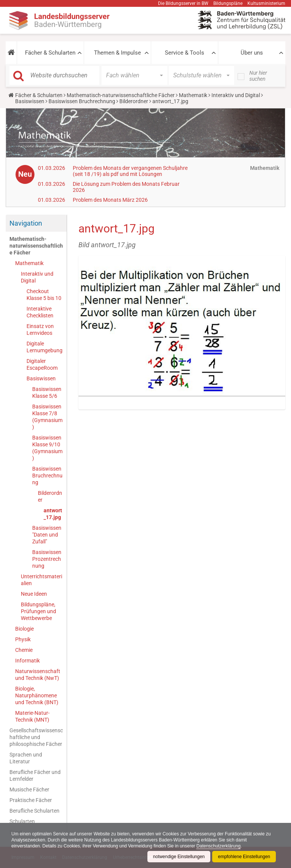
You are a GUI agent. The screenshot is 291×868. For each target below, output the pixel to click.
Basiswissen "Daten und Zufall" (47, 535)
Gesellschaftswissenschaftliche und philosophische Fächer (36, 737)
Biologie (24, 629)
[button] (11, 53)
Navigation (26, 223)
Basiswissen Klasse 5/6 (47, 392)
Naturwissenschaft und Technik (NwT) (38, 675)
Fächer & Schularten (50, 53)
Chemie (24, 650)
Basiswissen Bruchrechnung (82, 101)
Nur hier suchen (258, 76)
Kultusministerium (266, 3)
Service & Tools (185, 53)
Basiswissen (30, 101)
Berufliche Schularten (34, 811)
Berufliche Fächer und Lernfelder (35, 775)
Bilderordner (134, 101)
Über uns (252, 53)
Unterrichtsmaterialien (41, 580)
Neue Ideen (34, 594)
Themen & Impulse (117, 53)
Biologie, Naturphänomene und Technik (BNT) (37, 695)
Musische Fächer (29, 790)
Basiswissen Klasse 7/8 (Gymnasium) (47, 417)
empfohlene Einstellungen (244, 857)
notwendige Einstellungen (179, 857)
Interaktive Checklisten (40, 312)
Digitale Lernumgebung (45, 347)
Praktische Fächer (31, 800)
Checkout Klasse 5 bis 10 (44, 295)
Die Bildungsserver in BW (183, 3)
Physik (23, 639)
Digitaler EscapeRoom (42, 364)
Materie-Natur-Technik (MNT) (32, 716)
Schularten (22, 821)
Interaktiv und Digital (236, 95)
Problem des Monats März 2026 (110, 200)
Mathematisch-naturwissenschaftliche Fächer (121, 95)
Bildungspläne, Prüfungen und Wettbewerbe (38, 611)
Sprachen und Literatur (26, 758)
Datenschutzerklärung (219, 846)
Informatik (27, 661)
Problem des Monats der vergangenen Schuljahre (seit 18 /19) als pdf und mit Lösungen (130, 171)
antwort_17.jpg (53, 514)
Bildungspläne (228, 3)
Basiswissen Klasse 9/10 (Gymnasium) (47, 448)
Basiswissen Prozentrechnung (47, 559)
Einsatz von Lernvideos (40, 330)
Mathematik (193, 95)
